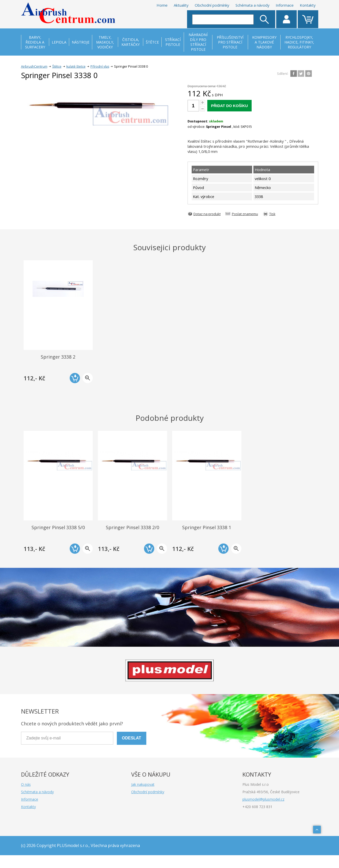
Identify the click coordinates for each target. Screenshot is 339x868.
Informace (285, 5)
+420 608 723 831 (257, 807)
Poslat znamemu (245, 214)
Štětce (57, 66)
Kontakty (308, 5)
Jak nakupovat (143, 784)
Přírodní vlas (100, 66)
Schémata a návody (253, 5)
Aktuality (181, 5)
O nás (26, 784)
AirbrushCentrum (34, 66)
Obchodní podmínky (212, 5)
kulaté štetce (76, 66)
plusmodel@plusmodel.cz (263, 799)
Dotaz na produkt (207, 214)
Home (162, 5)
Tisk (272, 214)
